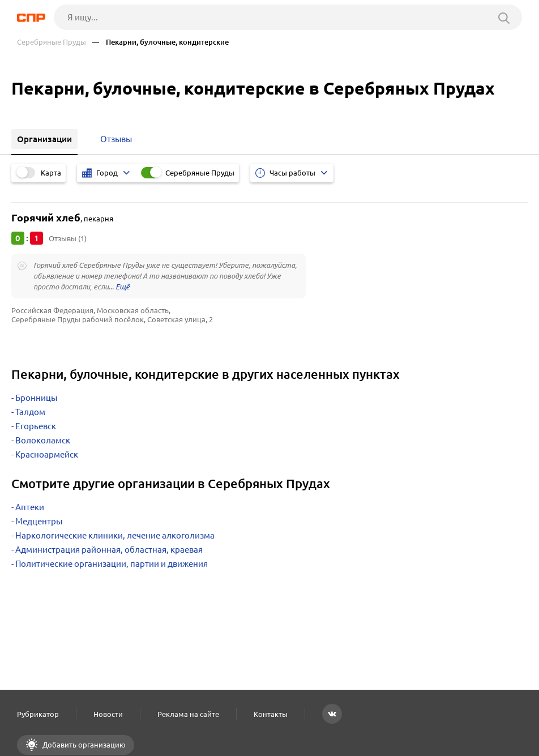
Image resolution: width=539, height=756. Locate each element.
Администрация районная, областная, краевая (109, 550)
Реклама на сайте (188, 714)
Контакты (271, 714)
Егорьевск (36, 426)
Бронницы (36, 398)
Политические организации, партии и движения (112, 564)
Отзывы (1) (68, 238)
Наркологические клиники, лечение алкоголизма (115, 535)
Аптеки (30, 507)
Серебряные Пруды (52, 42)
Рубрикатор (38, 714)
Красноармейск (47, 454)
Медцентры (39, 521)
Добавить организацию (83, 745)
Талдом (30, 412)
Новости (108, 714)
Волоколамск (43, 440)
